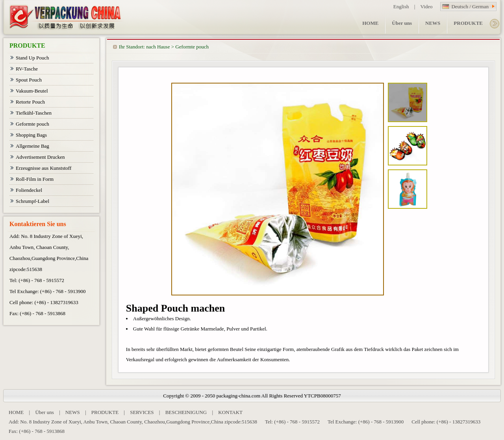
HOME (16, 412)
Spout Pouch (29, 80)
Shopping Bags (31, 135)
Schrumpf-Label (32, 201)
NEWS (73, 412)
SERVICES (142, 412)
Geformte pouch (192, 47)
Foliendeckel (29, 190)
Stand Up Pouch (32, 58)
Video (426, 6)
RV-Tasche (27, 69)
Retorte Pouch (30, 102)
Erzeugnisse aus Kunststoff (44, 168)
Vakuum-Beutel (32, 91)
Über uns (44, 412)
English (401, 6)
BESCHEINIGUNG (186, 412)
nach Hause (158, 47)
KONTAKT (230, 412)
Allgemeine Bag (32, 146)
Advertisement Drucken (40, 157)
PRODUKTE (105, 412)
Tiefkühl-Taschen (34, 113)
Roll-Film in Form (35, 179)
